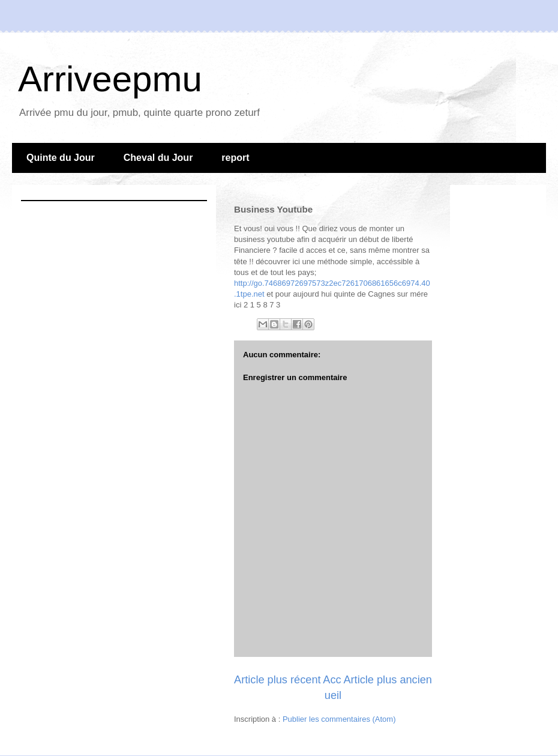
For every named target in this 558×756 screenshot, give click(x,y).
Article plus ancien (388, 680)
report (235, 158)
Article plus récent (277, 680)
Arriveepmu (110, 79)
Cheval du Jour (158, 158)
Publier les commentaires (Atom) (339, 719)
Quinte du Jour (61, 158)
